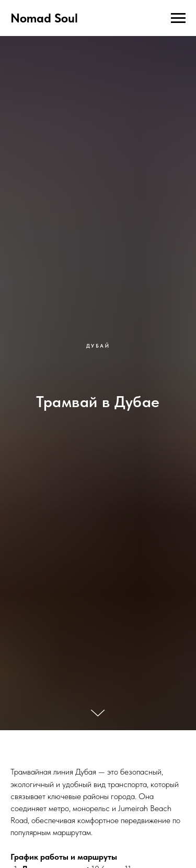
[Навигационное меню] (178, 18)
